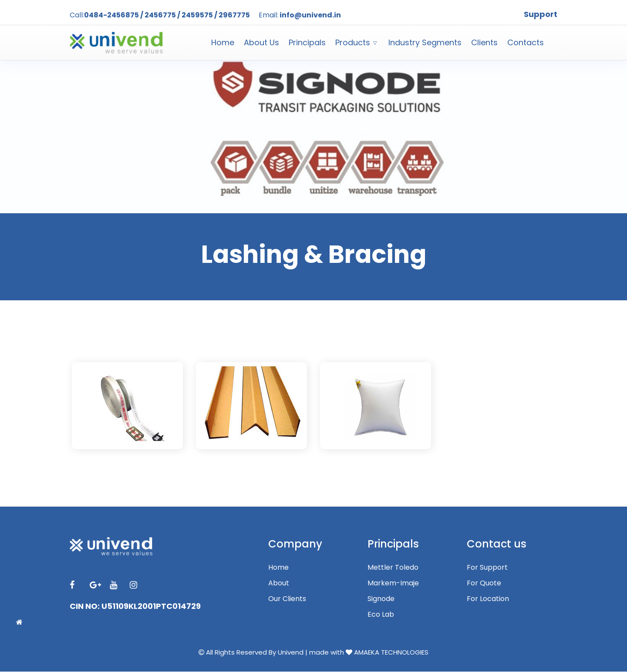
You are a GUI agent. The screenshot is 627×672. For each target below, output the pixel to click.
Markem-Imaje (393, 583)
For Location (488, 599)
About (279, 583)
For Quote (484, 583)
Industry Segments (425, 42)
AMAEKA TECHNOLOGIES (391, 652)
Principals (307, 42)
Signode (381, 599)
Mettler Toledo (393, 567)
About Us (261, 42)
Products (353, 42)
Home (223, 42)
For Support (487, 567)
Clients (484, 42)
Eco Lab (381, 614)
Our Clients (287, 599)
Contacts (526, 42)
